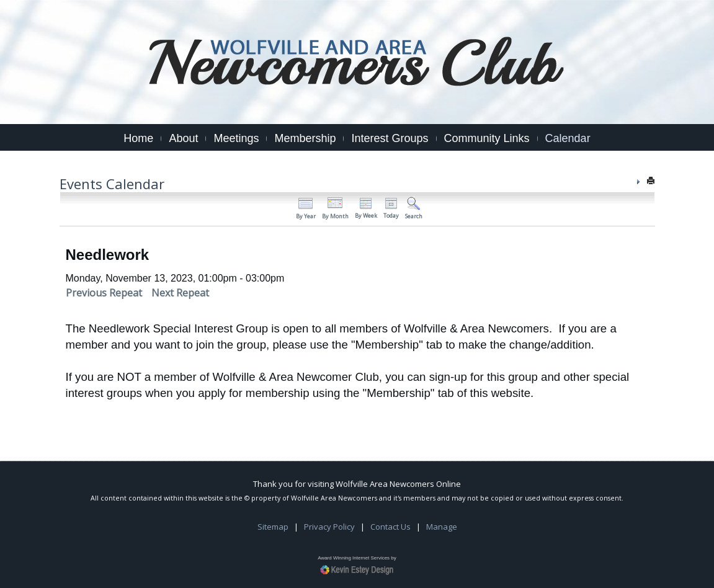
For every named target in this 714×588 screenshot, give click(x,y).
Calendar (568, 138)
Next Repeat (180, 293)
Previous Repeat (104, 293)
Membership (305, 138)
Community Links (487, 138)
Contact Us (390, 527)
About (183, 138)
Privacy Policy (329, 527)
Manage (442, 527)
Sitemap (273, 527)
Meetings (236, 138)
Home (138, 138)
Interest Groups (390, 138)
